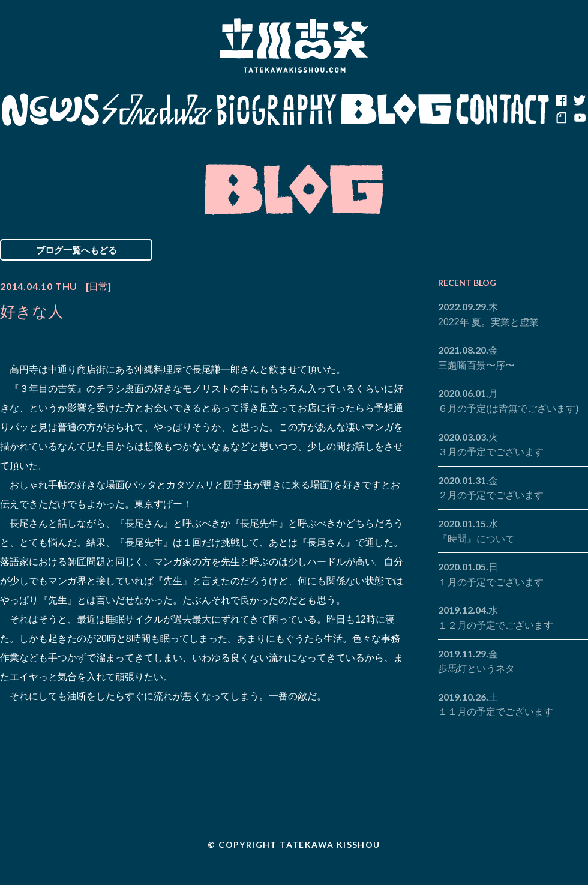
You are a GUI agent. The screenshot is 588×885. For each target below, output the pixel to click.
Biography (277, 110)
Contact (503, 110)
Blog (396, 110)
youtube (579, 119)
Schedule (157, 110)
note (561, 119)
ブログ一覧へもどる (76, 250)
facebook (561, 101)
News (50, 110)
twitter (579, 101)
